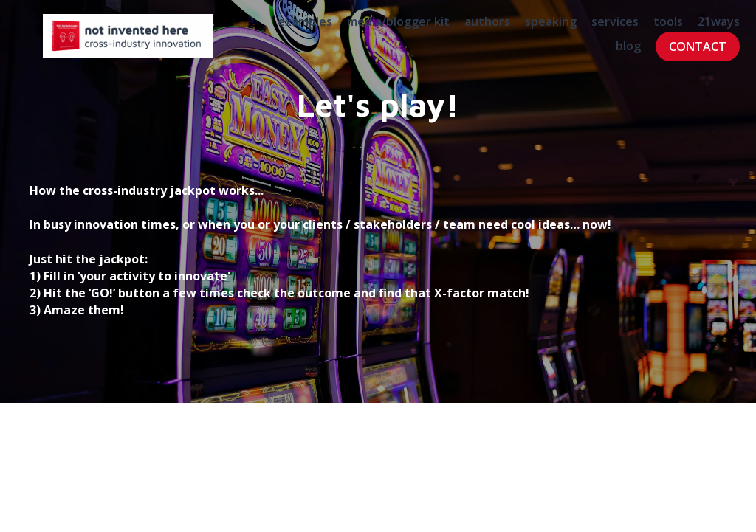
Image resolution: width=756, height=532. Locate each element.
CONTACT (681, 53)
